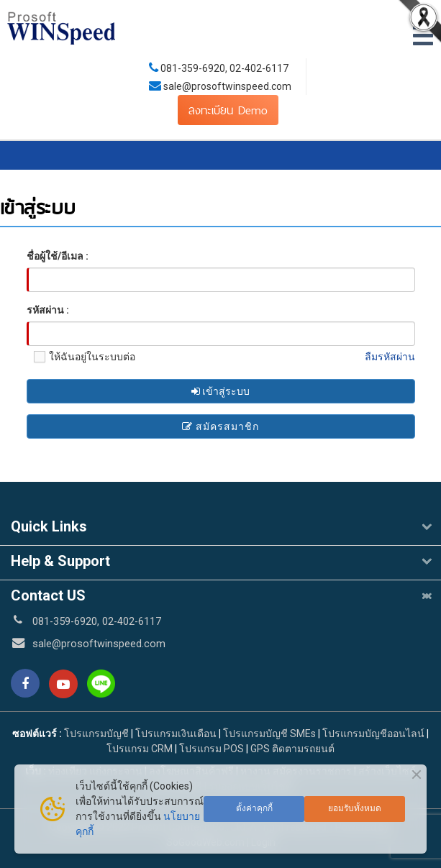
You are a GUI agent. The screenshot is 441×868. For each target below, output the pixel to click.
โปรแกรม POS (212, 749)
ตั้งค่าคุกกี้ (254, 808)
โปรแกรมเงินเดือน (176, 734)
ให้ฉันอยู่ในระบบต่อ (81, 357)
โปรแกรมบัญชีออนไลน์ (373, 734)
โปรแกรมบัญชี (96, 734)
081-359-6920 (193, 68)
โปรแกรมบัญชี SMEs (269, 734)
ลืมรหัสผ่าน (390, 357)
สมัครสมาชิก (220, 426)
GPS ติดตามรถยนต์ (291, 749)
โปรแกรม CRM (140, 749)
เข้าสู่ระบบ (220, 391)
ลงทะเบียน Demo (228, 110)
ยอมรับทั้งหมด (355, 808)
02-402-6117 (259, 68)
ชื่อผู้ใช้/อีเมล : (58, 256)
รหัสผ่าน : (48, 310)
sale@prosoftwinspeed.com (226, 86)
